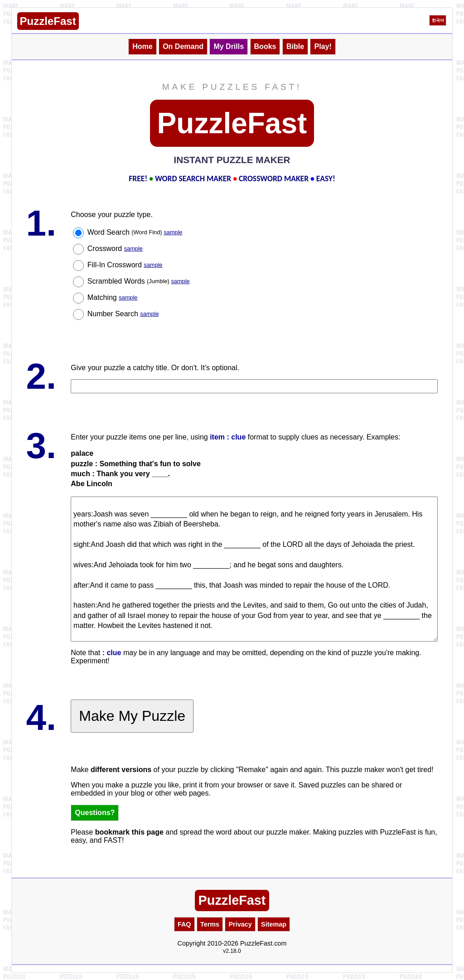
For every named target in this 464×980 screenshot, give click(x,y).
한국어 (438, 20)
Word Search (135, 232)
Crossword (115, 249)
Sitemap (274, 924)
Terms (210, 924)
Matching (113, 297)
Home (142, 46)
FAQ (184, 924)
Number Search (123, 314)
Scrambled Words (139, 281)
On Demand (183, 46)
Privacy (240, 924)
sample (173, 232)
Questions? (95, 813)
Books (265, 46)
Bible (295, 46)
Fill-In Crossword (125, 265)
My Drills (229, 46)
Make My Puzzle (132, 716)
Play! (323, 46)
